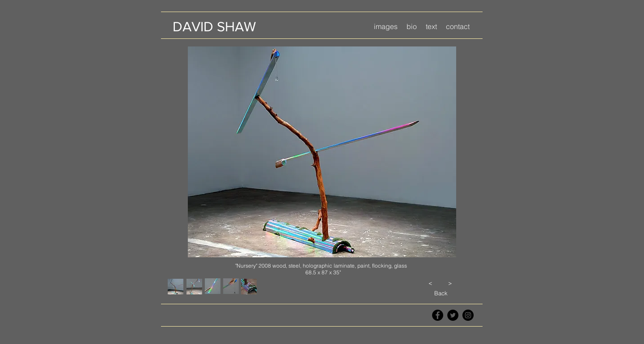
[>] (450, 283)
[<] (430, 283)
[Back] (441, 293)
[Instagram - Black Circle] (468, 315)
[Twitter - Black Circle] (453, 315)
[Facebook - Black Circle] (438, 315)
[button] (386, 27)
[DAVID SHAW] (214, 27)
